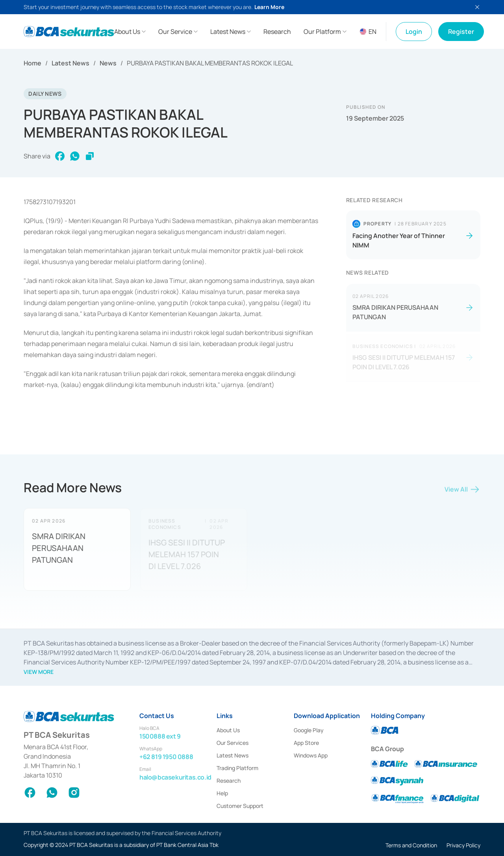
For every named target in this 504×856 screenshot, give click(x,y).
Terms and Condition (411, 845)
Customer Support (240, 806)
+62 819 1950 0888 (166, 757)
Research (229, 781)
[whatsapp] (75, 156)
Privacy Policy (463, 845)
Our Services (233, 743)
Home (32, 63)
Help (222, 793)
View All (462, 491)
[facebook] (60, 156)
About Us (228, 730)
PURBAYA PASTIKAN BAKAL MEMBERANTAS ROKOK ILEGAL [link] (210, 63)
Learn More (269, 7)
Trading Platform (237, 768)
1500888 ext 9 (160, 736)
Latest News (70, 63)
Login (414, 32)
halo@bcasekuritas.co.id (175, 777)
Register (461, 32)
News (108, 63)
